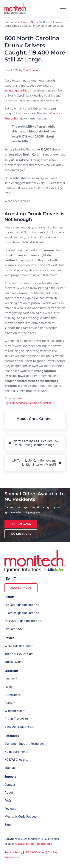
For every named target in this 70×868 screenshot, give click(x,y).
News (20, 399)
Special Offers (14, 662)
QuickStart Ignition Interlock (23, 621)
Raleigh (9, 687)
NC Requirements (16, 752)
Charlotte (11, 679)
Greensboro (13, 695)
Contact (10, 785)
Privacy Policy (13, 853)
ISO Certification (35, 853)
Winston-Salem (15, 711)
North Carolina (43, 403)
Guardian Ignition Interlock (22, 613)
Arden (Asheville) (16, 719)
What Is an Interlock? (19, 646)
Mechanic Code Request (21, 817)
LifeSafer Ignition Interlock (22, 605)
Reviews (10, 809)
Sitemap (10, 768)
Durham (10, 703)
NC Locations (21, 534)
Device (9, 638)
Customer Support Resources (24, 744)
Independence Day (21, 403)
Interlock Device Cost (19, 654)
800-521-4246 (21, 524)
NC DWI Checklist (16, 760)
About (9, 793)
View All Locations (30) (20, 727)
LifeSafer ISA (13, 629)
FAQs (8, 801)
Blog (8, 825)
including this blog (17, 91)
